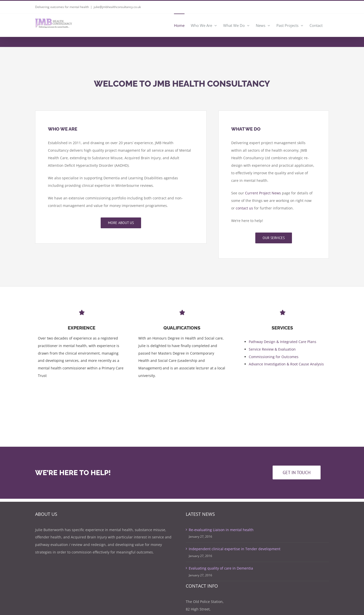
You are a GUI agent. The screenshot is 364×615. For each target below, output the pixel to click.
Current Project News (263, 193)
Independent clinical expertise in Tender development (235, 549)
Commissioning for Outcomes (274, 357)
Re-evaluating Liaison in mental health (221, 530)
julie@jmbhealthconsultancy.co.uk (117, 7)
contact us (244, 208)
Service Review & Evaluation (272, 350)
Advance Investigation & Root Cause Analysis (286, 365)
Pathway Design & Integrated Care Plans (283, 342)
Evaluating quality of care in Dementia (221, 568)
